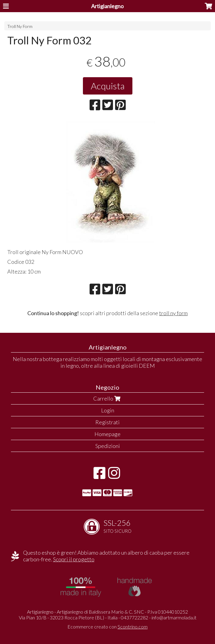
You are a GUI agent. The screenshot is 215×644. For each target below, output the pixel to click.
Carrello (107, 398)
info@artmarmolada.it (174, 617)
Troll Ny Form (20, 26)
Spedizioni (108, 446)
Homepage (107, 434)
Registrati (107, 422)
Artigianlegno (107, 6)
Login (108, 410)
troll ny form (173, 313)
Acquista (108, 86)
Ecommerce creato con (107, 627)
